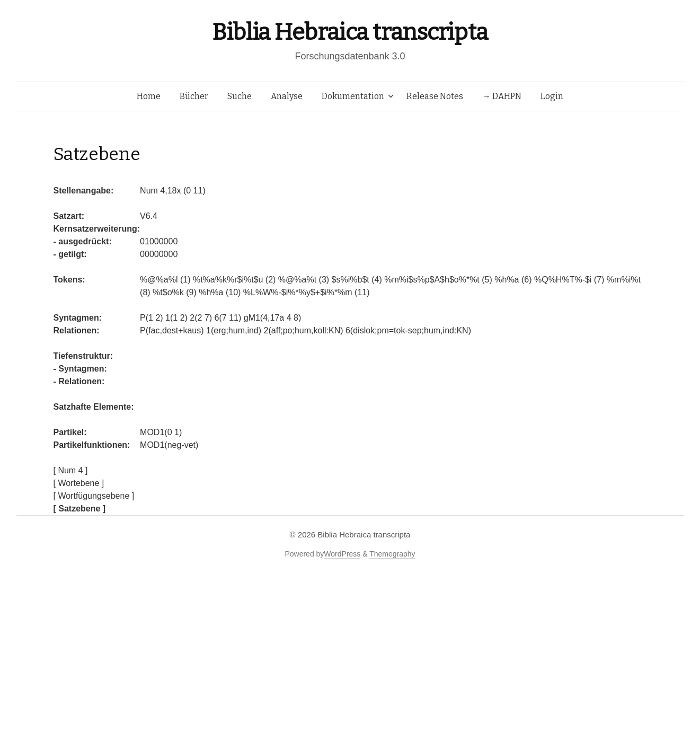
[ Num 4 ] (71, 470)
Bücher (194, 96)
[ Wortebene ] (79, 483)
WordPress (342, 554)
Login (552, 96)
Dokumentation (353, 96)
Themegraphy (392, 554)
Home (149, 96)
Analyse (287, 96)
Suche (240, 96)
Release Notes (435, 96)
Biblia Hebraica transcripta (350, 32)
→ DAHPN (502, 96)
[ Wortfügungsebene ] (94, 496)
